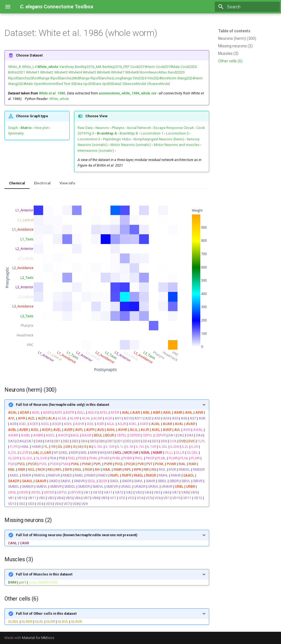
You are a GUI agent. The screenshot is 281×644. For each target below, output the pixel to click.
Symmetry (16, 133)
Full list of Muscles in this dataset (44, 574)
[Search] (247, 7)
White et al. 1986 (52, 93)
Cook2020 (189, 67)
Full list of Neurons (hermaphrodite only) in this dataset (62, 405)
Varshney (67, 67)
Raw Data (85, 128)
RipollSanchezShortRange (29, 78)
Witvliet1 (33, 72)
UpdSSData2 (112, 84)
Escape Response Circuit (174, 128)
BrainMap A (107, 133)
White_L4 (29, 67)
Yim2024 (140, 78)
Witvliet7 (118, 72)
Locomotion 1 (152, 133)
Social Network (139, 128)
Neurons (102, 128)
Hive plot (42, 128)
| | (107, 577)
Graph (13, 128)
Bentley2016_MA (88, 67)
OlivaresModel (158, 84)
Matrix (26, 128)
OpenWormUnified (48, 84)
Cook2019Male (168, 67)
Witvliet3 (61, 72)
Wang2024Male (20, 84)
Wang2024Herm (190, 78)
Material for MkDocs (38, 638)
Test (67, 84)
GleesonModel (134, 84)
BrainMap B (129, 133)
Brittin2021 (17, 72)
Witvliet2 (47, 72)
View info (67, 183)
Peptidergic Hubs (117, 139)
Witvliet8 (132, 72)
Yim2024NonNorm (162, 78)
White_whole (48, 67)
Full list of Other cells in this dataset (46, 613)
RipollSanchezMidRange (70, 78)
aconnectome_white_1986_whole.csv (128, 93)
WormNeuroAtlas (153, 72)
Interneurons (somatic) (96, 151)
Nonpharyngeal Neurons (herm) (159, 139)
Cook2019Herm (143, 67)
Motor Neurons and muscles (177, 145)
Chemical (17, 183)
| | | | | (107, 616)
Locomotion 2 (177, 133)
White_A (15, 67)
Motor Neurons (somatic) (131, 145)
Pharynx (118, 128)
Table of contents (234, 31)
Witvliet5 (89, 72)
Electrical (42, 183)
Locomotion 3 (89, 139)
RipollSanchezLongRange (111, 78)
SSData (77, 84)
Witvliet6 (103, 72)
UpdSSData (92, 84)
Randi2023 (176, 72)
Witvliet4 (75, 72)
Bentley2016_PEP (116, 67)
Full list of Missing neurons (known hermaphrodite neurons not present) (77, 535)
